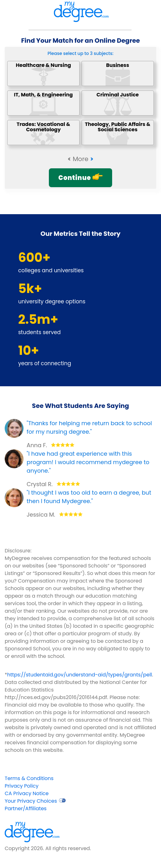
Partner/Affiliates (26, 808)
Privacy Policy (22, 786)
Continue (80, 178)
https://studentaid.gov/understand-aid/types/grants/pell (80, 675)
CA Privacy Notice (27, 793)
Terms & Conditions (29, 778)
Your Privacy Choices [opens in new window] (35, 801)
